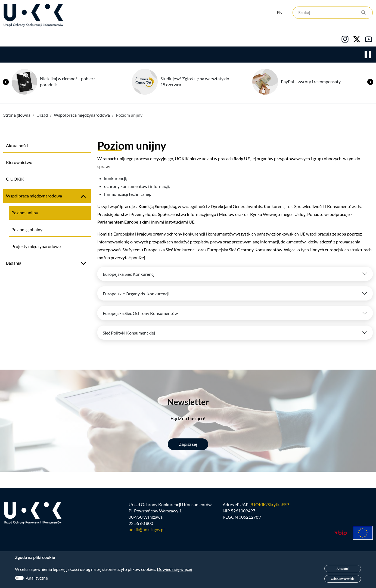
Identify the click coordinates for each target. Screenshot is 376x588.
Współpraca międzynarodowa (82, 115)
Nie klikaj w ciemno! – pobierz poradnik (68, 82)
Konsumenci (101, 38)
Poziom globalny (27, 230)
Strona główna (17, 115)
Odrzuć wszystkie (343, 579)
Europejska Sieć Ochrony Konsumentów (140, 313)
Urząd (10, 38)
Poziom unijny (25, 213)
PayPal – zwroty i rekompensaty (311, 82)
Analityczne (37, 578)
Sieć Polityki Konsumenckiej (129, 333)
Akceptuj (343, 569)
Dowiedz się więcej (174, 569)
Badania (14, 263)
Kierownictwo (19, 163)
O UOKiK (15, 179)
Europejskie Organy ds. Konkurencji (136, 294)
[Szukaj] (333, 13)
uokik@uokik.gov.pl (147, 530)
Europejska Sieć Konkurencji (129, 274)
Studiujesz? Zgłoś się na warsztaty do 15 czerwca (195, 82)
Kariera (186, 38)
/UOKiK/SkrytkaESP (270, 505)
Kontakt (225, 38)
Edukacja (146, 38)
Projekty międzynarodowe (36, 247)
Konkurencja (52, 38)
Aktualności (17, 146)
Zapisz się (188, 444)
